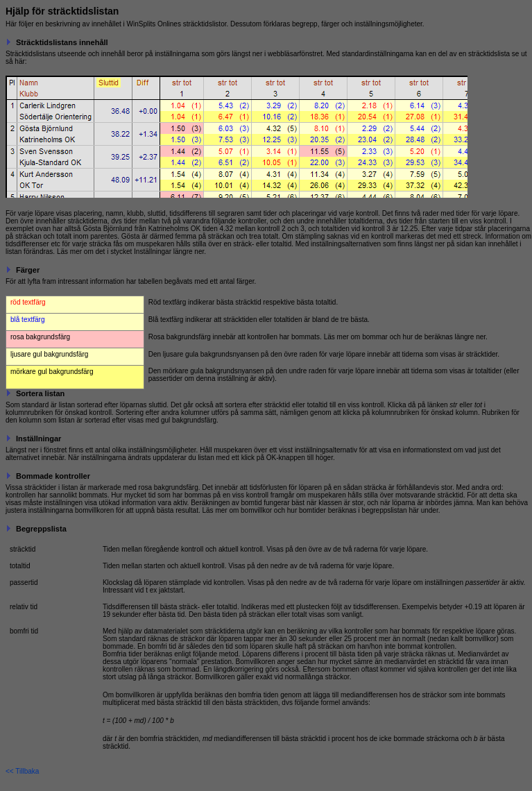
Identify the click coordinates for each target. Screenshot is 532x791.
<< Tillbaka (22, 771)
